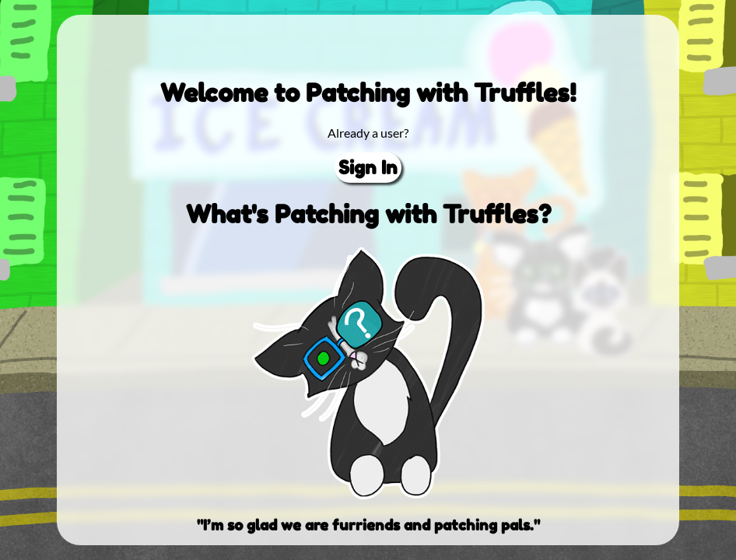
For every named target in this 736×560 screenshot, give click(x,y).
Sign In (368, 168)
